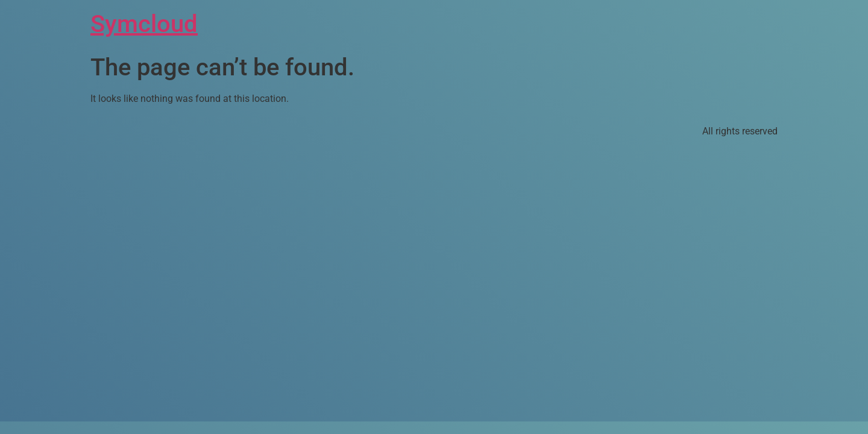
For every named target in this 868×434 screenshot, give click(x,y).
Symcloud (144, 24)
